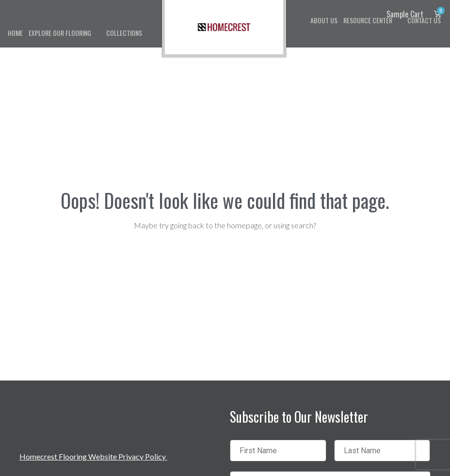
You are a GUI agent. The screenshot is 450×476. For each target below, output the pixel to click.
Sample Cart (405, 14)
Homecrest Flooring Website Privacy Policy (93, 456)
